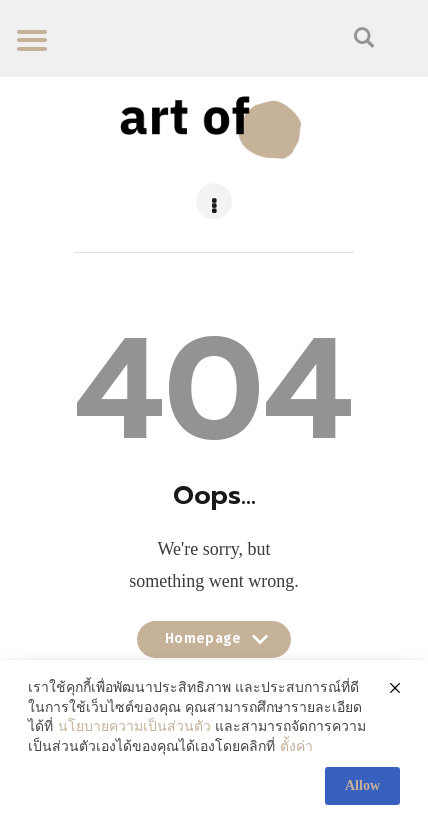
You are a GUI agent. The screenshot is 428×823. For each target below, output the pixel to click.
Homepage (214, 644)
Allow (362, 785)
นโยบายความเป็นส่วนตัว (134, 726)
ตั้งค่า (296, 746)
